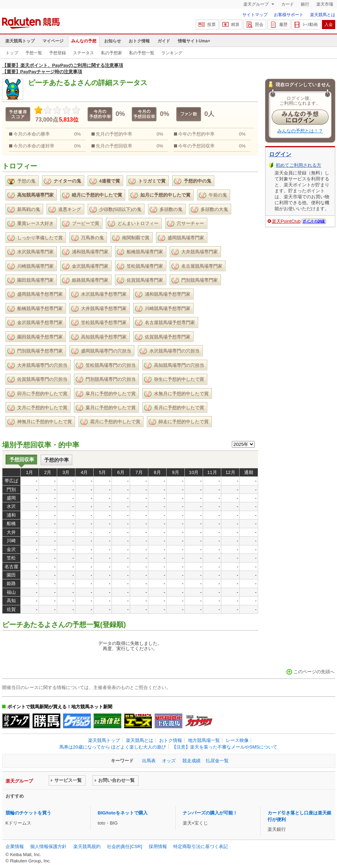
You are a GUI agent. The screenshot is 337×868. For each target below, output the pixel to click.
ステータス (83, 53)
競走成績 (191, 761)
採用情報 (158, 846)
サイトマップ (255, 15)
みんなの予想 (84, 41)
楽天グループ (257, 4)
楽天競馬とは (323, 15)
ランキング (172, 53)
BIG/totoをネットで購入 (123, 813)
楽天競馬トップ (20, 41)
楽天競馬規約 (87, 846)
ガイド (164, 41)
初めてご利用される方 (298, 165)
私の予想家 (112, 53)
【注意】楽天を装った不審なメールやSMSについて (225, 747)
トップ (12, 53)
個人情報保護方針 (48, 846)
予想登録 (58, 53)
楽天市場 (325, 4)
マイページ (53, 41)
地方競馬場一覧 (204, 740)
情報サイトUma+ (194, 41)
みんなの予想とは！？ (300, 131)
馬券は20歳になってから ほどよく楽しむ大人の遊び (113, 747)
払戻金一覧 (217, 761)
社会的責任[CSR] (124, 846)
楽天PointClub (286, 221)
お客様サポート (289, 15)
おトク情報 (139, 41)
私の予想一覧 (142, 53)
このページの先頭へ (314, 672)
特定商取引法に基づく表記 (201, 846)
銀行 (305, 4)
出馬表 (149, 761)
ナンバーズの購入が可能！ (210, 813)
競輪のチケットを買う (28, 813)
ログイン (280, 154)
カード (288, 4)
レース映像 (237, 740)
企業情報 (15, 846)
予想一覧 (34, 53)
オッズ (169, 761)
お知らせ (113, 41)
